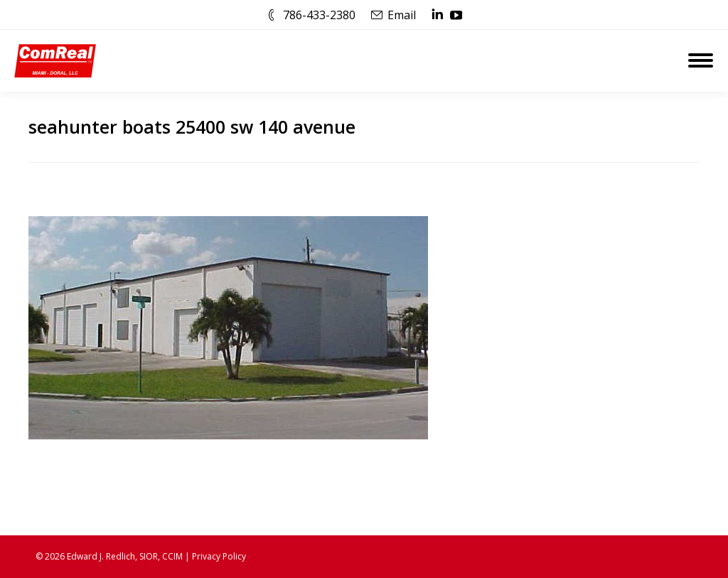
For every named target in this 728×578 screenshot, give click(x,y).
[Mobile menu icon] (701, 60)
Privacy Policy (219, 556)
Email (402, 15)
